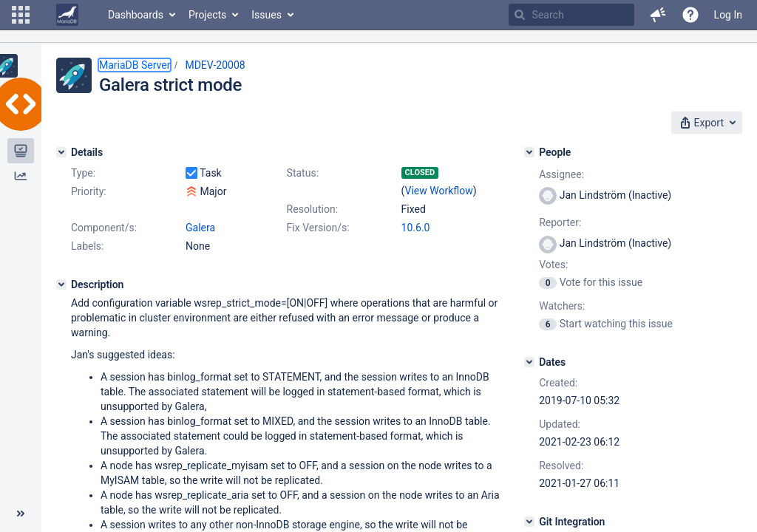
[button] (21, 15)
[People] (529, 152)
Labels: (87, 246)
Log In (728, 15)
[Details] (61, 152)
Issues (267, 15)
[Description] (61, 284)
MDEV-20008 (215, 65)
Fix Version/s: (318, 228)
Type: (83, 173)
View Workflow (439, 191)
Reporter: (560, 222)
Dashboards (136, 15)
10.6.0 (416, 228)
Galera (200, 228)
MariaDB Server (135, 65)
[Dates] (529, 362)
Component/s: (104, 228)
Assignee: (561, 174)
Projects (207, 15)
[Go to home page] (67, 15)
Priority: (89, 191)
